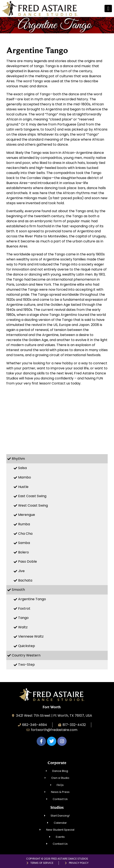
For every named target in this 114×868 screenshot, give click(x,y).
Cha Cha (25, 534)
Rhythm (18, 459)
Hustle (23, 487)
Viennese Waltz (31, 636)
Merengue (27, 515)
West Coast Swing (33, 505)
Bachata (25, 580)
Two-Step (26, 665)
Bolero (23, 552)
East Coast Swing (32, 496)
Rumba (24, 524)
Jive (21, 571)
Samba (24, 543)
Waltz (23, 627)
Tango (23, 618)
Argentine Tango (32, 599)
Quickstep (27, 646)
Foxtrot (24, 609)
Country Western (26, 655)
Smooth (18, 590)
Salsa (22, 468)
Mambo (25, 477)
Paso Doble (27, 561)
